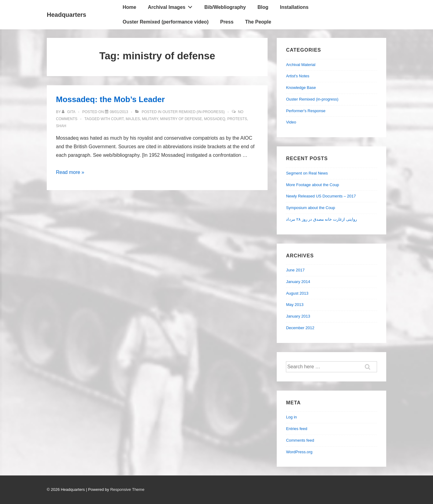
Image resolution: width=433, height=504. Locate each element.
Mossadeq (215, 119)
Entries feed (296, 429)
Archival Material (301, 65)
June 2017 (295, 270)
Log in (291, 417)
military (150, 119)
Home (129, 7)
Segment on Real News (307, 173)
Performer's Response (306, 111)
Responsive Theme (127, 489)
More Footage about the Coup (312, 185)
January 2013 (298, 316)
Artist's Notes (298, 76)
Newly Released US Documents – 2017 (321, 196)
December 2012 (300, 328)
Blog (263, 7)
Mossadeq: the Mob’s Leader (110, 99)
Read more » (70, 172)
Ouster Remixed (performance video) (166, 22)
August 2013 (297, 293)
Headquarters (67, 15)
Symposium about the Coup (310, 208)
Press (227, 22)
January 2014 (298, 282)
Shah (61, 126)
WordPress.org (299, 452)
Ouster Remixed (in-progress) (193, 112)
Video (291, 122)
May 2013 (295, 305)
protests (237, 119)
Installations (294, 7)
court (117, 119)
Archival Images (172, 6)
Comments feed (300, 440)
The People (258, 22)
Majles (133, 119)
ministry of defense (181, 119)
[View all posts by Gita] (69, 112)
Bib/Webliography (225, 7)
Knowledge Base (301, 88)
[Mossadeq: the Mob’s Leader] (119, 112)
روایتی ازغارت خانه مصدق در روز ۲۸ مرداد (321, 219)
